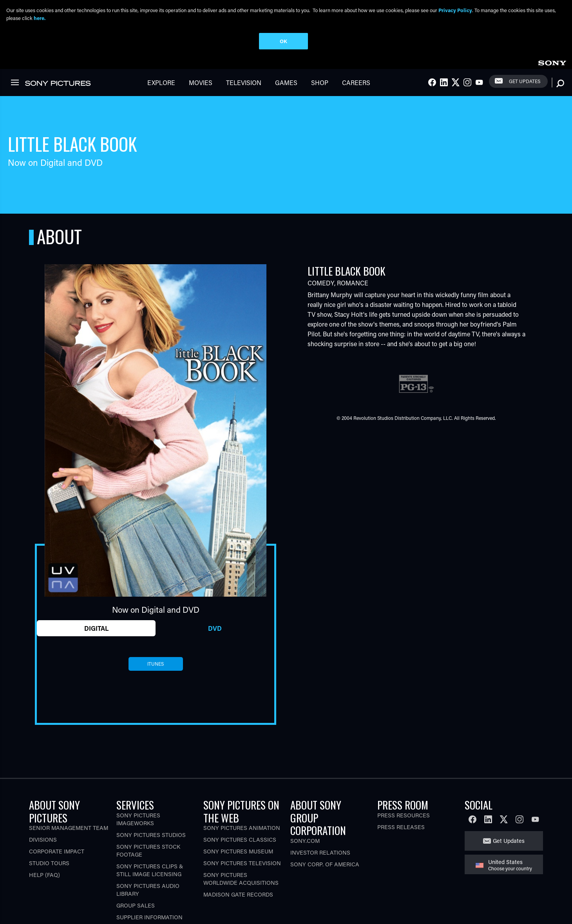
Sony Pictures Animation (242, 828)
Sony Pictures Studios (151, 835)
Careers (356, 83)
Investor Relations (320, 852)
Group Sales (136, 905)
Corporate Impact (57, 851)
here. (40, 18)
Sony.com (305, 841)
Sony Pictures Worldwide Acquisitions (241, 879)
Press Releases (401, 827)
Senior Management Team (69, 828)
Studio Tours (49, 863)
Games (286, 83)
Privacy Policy (455, 10)
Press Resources (404, 815)
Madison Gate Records (238, 894)
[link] (552, 62)
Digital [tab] (96, 628)
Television (244, 83)
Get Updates (525, 81)
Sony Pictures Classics (240, 840)
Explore (161, 83)
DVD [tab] (215, 628)
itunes (156, 664)
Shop (320, 83)
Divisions (43, 840)
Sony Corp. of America (325, 864)
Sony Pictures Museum (238, 851)
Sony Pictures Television (242, 863)
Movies (201, 83)
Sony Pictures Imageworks (138, 819)
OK (283, 41)
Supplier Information (149, 917)
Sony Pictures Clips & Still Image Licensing (150, 870)
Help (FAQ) (44, 875)
